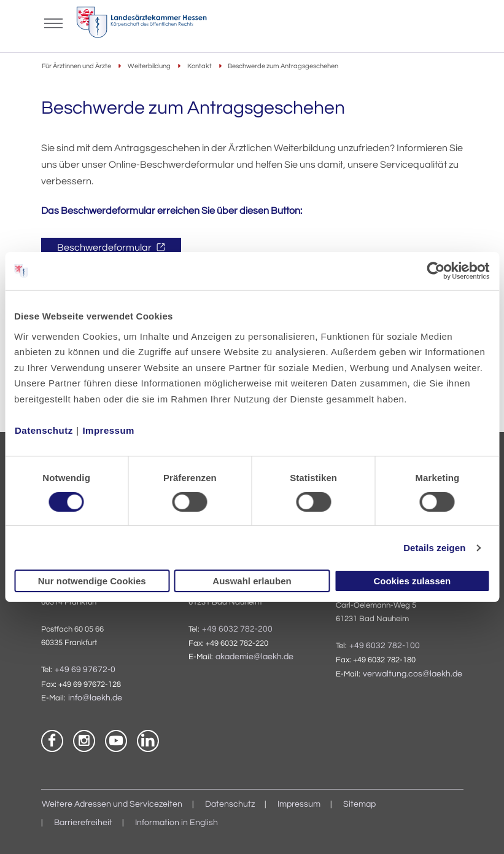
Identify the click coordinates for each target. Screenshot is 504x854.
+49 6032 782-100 (385, 646)
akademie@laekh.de (254, 657)
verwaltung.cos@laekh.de (413, 674)
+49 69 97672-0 (85, 670)
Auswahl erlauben (252, 581)
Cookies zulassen (412, 581)
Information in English (176, 823)
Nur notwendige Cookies (92, 581)
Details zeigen (434, 548)
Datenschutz (44, 430)
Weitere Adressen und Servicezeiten (112, 804)
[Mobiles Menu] (53, 22)
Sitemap (359, 804)
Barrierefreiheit (83, 823)
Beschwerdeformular (105, 248)
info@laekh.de (95, 698)
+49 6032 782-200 (237, 629)
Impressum (108, 430)
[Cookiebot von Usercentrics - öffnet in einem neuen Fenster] (436, 271)
